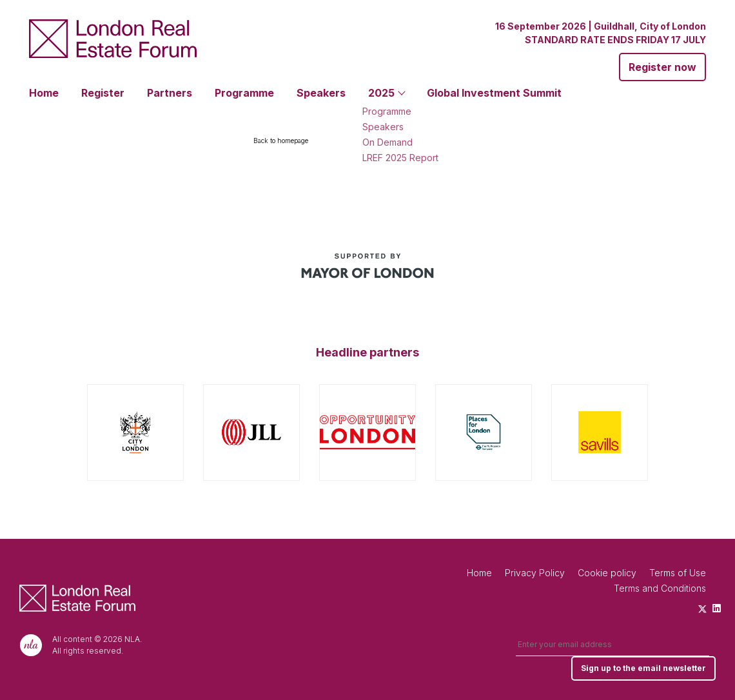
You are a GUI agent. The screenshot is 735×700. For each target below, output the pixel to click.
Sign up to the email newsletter (643, 668)
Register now (662, 67)
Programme (244, 93)
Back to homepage (281, 141)
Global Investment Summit (494, 93)
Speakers (321, 93)
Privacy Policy (535, 573)
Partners (170, 93)
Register (103, 93)
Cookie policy (607, 573)
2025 (381, 93)
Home (44, 93)
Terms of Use (678, 573)
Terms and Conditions (660, 588)
